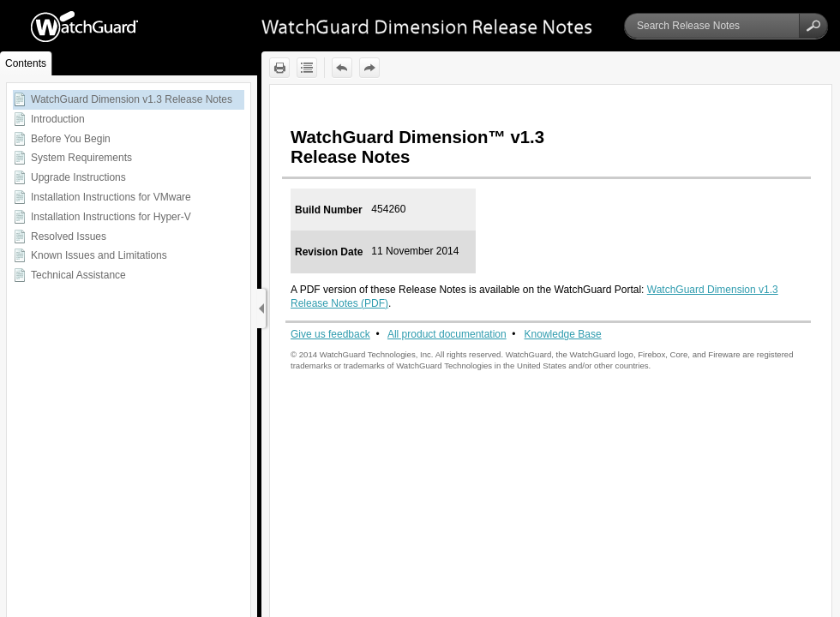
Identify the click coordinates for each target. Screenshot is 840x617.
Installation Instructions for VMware (111, 197)
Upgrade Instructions (78, 177)
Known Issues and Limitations (99, 255)
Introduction (58, 119)
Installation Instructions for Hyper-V (111, 217)
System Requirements (81, 158)
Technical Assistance (78, 275)
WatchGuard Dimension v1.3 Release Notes (132, 99)
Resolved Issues (69, 237)
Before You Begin (71, 139)
